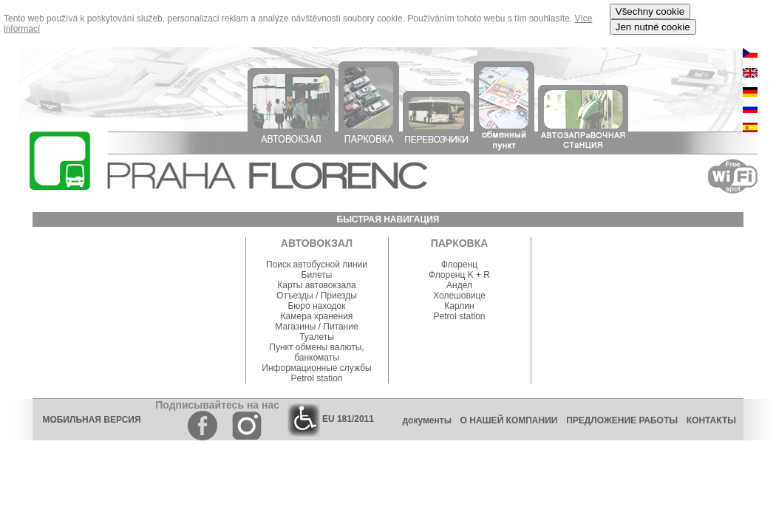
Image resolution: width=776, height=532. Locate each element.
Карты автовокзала (317, 285)
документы (426, 420)
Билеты (317, 275)
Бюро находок (316, 306)
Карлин (459, 306)
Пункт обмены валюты (315, 347)
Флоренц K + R (459, 275)
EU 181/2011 (331, 419)
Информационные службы (316, 368)
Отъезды (296, 296)
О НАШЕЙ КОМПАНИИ (509, 420)
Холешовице (459, 296)
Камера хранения (317, 316)
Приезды (339, 296)
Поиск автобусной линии (317, 265)
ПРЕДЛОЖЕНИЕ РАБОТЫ (622, 420)
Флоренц (459, 265)
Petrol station (316, 378)
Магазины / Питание (316, 327)
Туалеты (317, 337)
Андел (459, 285)
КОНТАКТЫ (715, 420)
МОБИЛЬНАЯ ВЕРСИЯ (91, 420)
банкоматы (317, 358)
